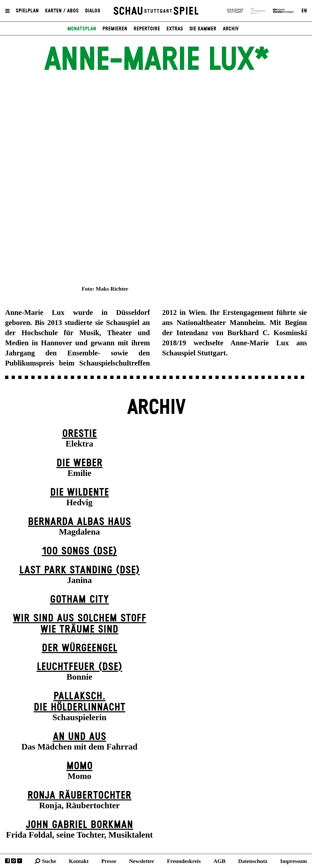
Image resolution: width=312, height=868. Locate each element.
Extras (175, 29)
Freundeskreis (184, 861)
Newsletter (142, 861)
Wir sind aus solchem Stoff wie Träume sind (80, 624)
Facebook (7, 861)
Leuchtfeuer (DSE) (80, 667)
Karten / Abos (62, 11)
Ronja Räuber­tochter (79, 795)
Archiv (231, 29)
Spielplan (27, 11)
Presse (109, 861)
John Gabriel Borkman (79, 825)
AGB (219, 861)
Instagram (14, 861)
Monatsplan (82, 29)
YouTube (20, 861)
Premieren (115, 29)
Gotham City (79, 600)
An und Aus (80, 737)
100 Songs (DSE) (79, 551)
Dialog (93, 11)
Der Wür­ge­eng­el (80, 648)
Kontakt (79, 861)
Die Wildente (80, 492)
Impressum (294, 861)
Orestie (79, 434)
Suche (49, 861)
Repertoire (147, 29)
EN (304, 11)
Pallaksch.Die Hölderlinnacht (80, 702)
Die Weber (80, 463)
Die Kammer (203, 29)
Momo (79, 766)
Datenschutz (253, 861)
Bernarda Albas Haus (79, 522)
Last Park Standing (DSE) (80, 570)
